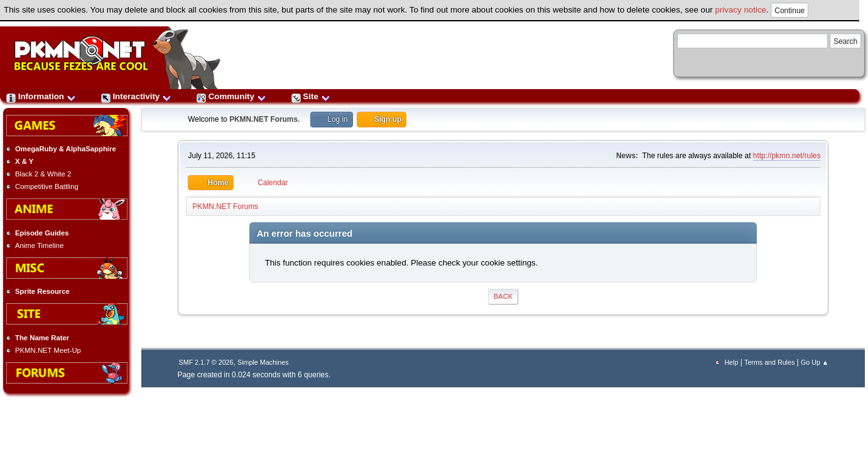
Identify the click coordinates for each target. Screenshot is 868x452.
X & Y (24, 161)
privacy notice (741, 10)
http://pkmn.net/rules (787, 156)
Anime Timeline (39, 245)
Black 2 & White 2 (43, 174)
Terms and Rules (769, 362)
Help (731, 362)
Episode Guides (42, 233)
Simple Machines (263, 362)
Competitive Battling (47, 186)
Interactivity (136, 96)
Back (503, 296)
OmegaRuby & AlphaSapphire (66, 149)
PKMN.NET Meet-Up (48, 350)
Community (231, 96)
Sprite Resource (42, 291)
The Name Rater (42, 338)
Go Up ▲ (815, 362)
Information (41, 96)
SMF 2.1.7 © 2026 (206, 362)
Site (311, 96)
